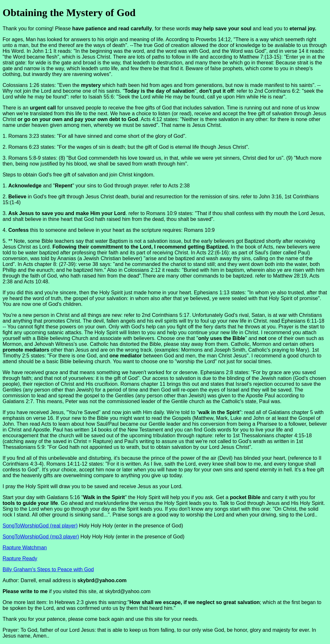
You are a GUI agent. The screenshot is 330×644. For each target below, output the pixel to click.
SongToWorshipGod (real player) (40, 526)
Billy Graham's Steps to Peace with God (48, 569)
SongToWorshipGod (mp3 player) (41, 537)
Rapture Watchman (25, 548)
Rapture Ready (20, 559)
